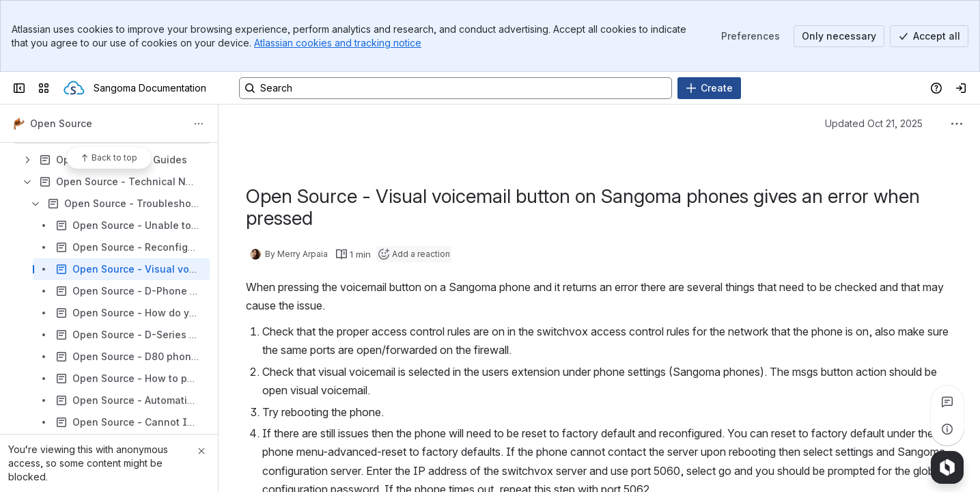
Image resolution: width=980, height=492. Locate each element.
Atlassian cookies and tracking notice (338, 43)
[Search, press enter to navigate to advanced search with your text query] (456, 88)
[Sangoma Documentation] (74, 88)
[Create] (709, 88)
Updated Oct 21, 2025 (874, 123)
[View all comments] (947, 402)
